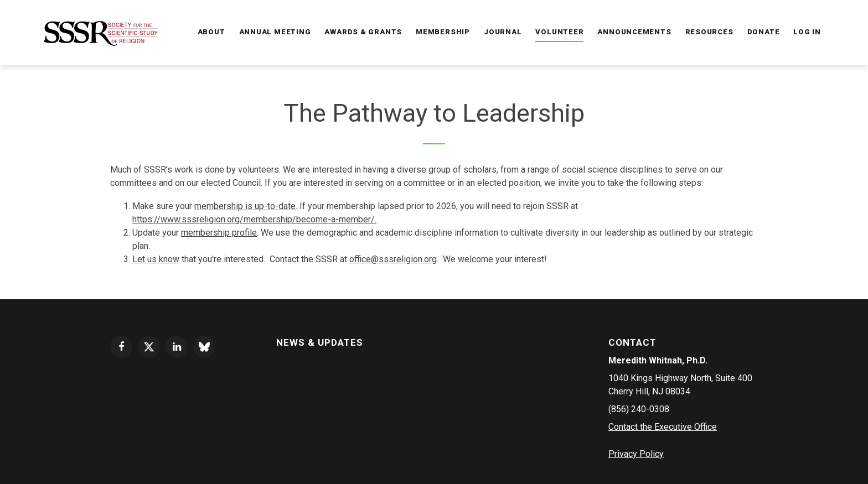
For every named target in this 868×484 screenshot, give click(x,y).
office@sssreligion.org (393, 259)
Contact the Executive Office (663, 427)
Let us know (156, 259)
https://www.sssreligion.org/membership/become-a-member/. (254, 219)
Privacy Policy (636, 454)
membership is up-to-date (245, 206)
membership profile (219, 233)
